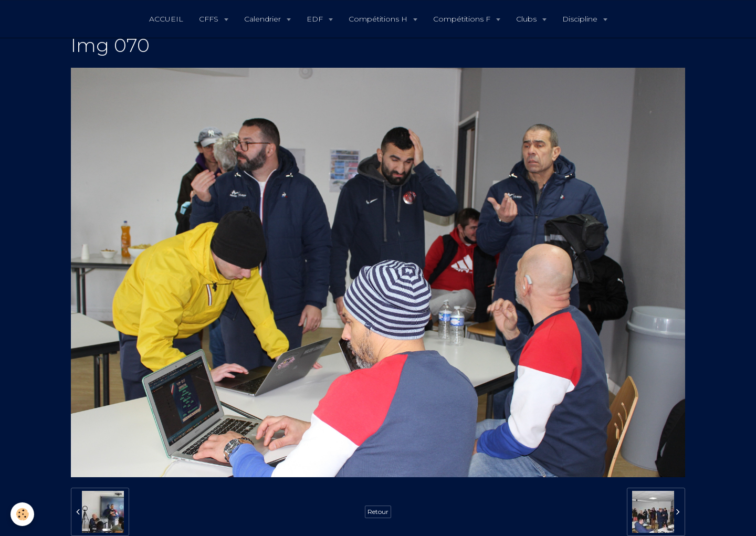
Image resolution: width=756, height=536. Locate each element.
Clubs (527, 19)
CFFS (210, 19)
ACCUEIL (166, 19)
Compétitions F (463, 19)
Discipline (581, 19)
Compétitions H (379, 19)
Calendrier (264, 19)
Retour (378, 512)
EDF (316, 19)
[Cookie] (22, 514)
